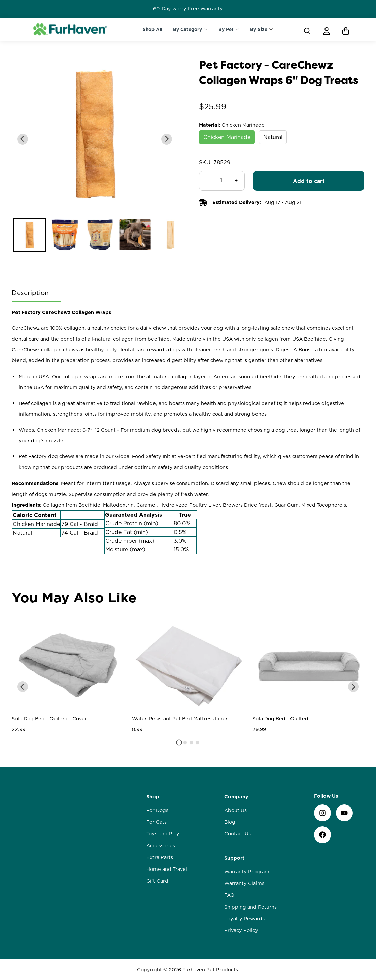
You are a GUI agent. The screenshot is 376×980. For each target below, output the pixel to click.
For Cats (157, 822)
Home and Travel (167, 869)
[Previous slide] (23, 139)
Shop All (152, 29)
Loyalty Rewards (244, 919)
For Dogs (157, 810)
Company (236, 797)
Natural (273, 137)
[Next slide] (167, 139)
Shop (153, 797)
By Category (187, 29)
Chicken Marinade (227, 137)
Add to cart (309, 181)
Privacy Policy (241, 930)
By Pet (226, 29)
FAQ (229, 895)
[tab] (179, 742)
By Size (259, 29)
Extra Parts (160, 857)
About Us (235, 810)
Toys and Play (163, 834)
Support (234, 858)
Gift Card (157, 881)
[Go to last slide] (23, 687)
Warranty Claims (244, 883)
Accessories (161, 846)
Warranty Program (247, 872)
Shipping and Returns (250, 907)
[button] (29, 235)
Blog (230, 822)
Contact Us (237, 834)
